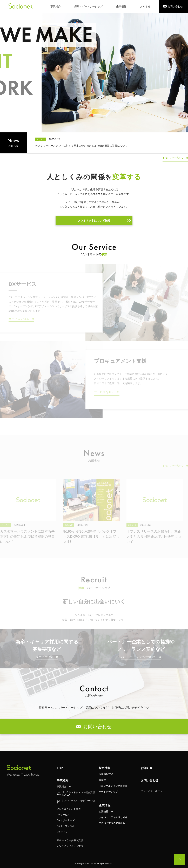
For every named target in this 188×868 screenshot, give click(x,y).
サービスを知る (19, 319)
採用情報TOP (106, 774)
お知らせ (147, 768)
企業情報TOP (106, 811)
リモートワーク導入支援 (70, 840)
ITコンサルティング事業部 (113, 786)
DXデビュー (63, 832)
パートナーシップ (108, 792)
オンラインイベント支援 (70, 846)
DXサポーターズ (66, 820)
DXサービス (63, 815)
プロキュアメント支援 (69, 809)
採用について (44, 657)
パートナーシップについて (138, 657)
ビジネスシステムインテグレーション (76, 802)
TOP (60, 768)
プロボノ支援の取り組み (112, 823)
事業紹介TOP (64, 786)
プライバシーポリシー (153, 791)
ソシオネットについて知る (94, 221)
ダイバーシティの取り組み (113, 817)
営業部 (102, 780)
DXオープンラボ (66, 826)
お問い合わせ (150, 780)
